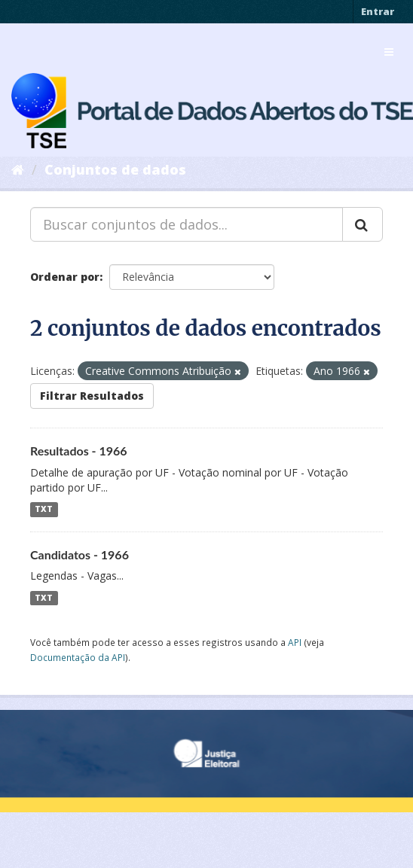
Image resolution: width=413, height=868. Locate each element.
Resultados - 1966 (79, 451)
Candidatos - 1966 (80, 554)
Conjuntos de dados (115, 169)
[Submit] (363, 224)
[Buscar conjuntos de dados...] (187, 224)
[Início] (18, 169)
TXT (44, 510)
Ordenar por (65, 277)
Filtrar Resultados (92, 396)
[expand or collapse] (389, 52)
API (295, 642)
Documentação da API (78, 657)
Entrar (378, 11)
